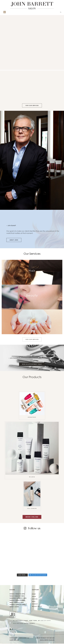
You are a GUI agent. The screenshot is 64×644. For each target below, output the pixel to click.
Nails (32, 320)
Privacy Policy (37, 607)
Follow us (34, 529)
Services (35, 599)
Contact (35, 604)
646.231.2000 (46, 621)
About (34, 597)
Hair (32, 271)
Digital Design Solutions (47, 641)
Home (34, 594)
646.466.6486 (18, 624)
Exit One (49, 638)
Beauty (32, 295)
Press (34, 602)
